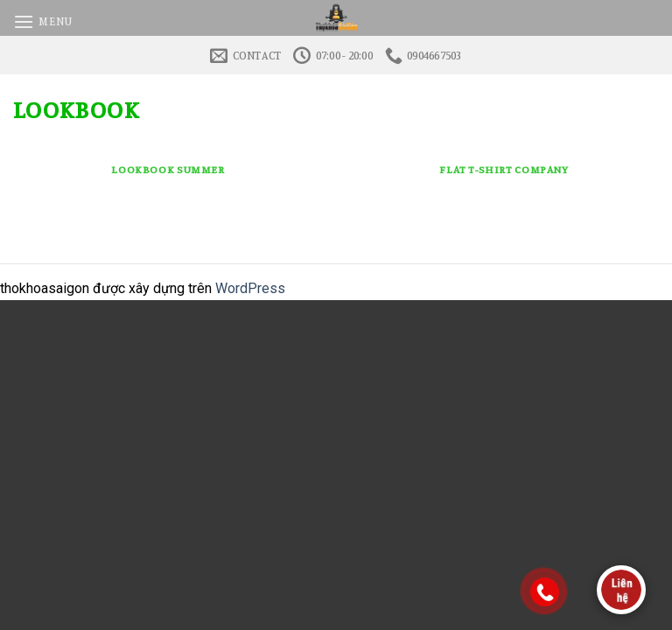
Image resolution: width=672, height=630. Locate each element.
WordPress (250, 288)
